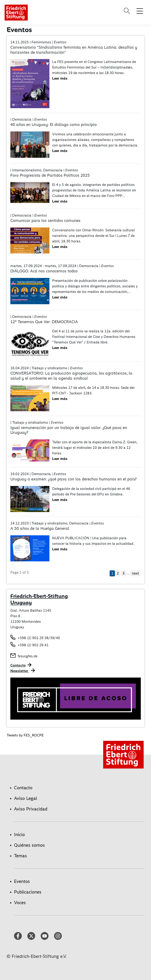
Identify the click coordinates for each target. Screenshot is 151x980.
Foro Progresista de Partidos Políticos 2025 (50, 175)
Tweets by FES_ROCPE (25, 735)
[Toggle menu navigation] (140, 11)
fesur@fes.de (28, 656)
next (135, 573)
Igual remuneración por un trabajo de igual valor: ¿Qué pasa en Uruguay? (69, 430)
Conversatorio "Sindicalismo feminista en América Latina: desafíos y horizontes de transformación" (74, 50)
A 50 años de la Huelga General (40, 528)
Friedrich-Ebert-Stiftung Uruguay (39, 599)
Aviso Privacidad (31, 809)
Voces (20, 903)
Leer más (60, 78)
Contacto (18, 665)
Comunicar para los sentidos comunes (45, 220)
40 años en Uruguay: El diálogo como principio (54, 125)
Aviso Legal (26, 798)
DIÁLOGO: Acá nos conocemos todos (44, 271)
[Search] (128, 11)
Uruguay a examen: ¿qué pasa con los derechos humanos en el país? (73, 479)
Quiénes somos (29, 845)
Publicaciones (28, 892)
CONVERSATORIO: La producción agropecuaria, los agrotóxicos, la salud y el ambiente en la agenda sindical (71, 376)
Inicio (19, 834)
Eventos (22, 881)
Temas (20, 856)
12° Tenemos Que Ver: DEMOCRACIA (44, 322)
